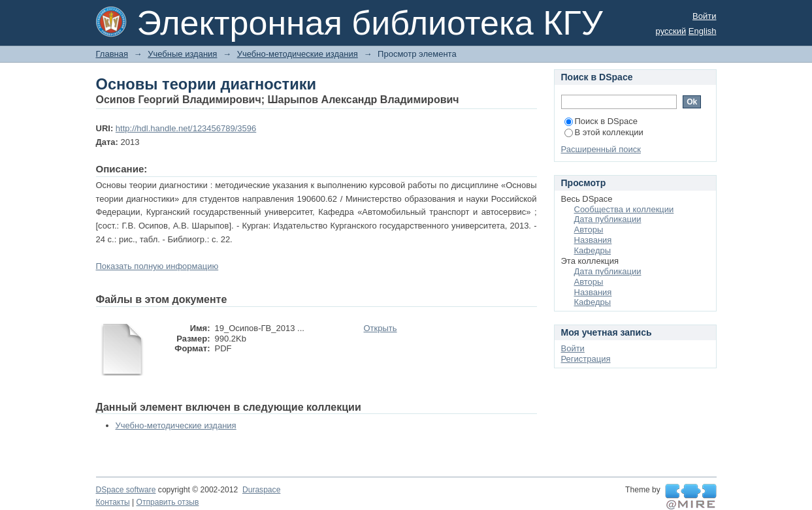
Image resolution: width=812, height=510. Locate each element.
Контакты (113, 502)
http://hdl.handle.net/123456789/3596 (186, 128)
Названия (593, 240)
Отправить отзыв (168, 502)
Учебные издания (182, 54)
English (703, 31)
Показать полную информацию (157, 266)
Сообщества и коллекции (624, 209)
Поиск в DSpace (601, 121)
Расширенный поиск (601, 149)
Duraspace (261, 490)
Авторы (589, 230)
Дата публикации (608, 219)
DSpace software (126, 490)
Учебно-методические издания (298, 54)
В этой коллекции (604, 132)
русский (671, 31)
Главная (112, 54)
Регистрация (586, 359)
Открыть (381, 328)
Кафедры (593, 250)
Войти (704, 16)
